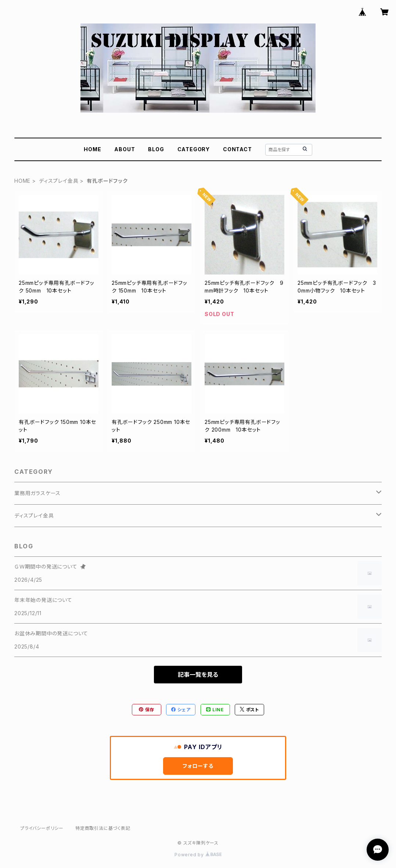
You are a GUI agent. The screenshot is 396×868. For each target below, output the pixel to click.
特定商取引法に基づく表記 (103, 828)
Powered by (198, 855)
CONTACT (237, 149)
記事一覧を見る (198, 675)
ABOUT (125, 149)
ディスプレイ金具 (59, 181)
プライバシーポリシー (42, 828)
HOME (92, 149)
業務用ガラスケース (37, 493)
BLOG (156, 149)
